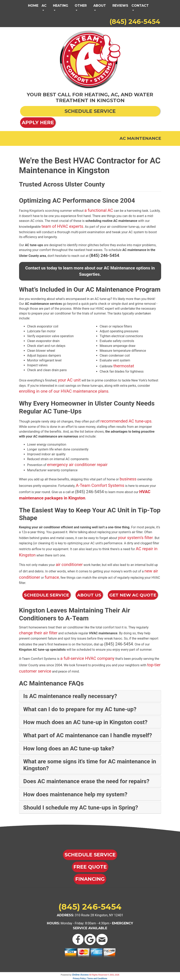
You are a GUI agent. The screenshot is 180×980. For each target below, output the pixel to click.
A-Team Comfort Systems (100, 485)
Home (33, 6)
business (128, 479)
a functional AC (99, 210)
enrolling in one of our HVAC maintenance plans (64, 391)
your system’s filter (135, 538)
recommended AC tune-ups (126, 421)
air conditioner (69, 565)
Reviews (120, 6)
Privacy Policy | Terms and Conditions (90, 978)
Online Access (80, 975)
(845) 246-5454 (135, 22)
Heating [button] (61, 6)
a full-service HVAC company (87, 658)
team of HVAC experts (62, 226)
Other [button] (81, 6)
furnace (52, 577)
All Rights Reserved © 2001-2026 (104, 975)
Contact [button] (140, 6)
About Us (89, 595)
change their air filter (38, 633)
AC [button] (44, 6)
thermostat (124, 366)
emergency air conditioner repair (77, 465)
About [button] (100, 6)
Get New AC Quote (133, 595)
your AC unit (69, 380)
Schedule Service (46, 595)
